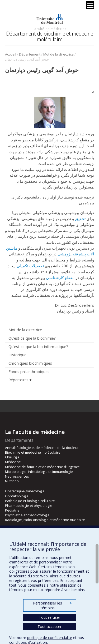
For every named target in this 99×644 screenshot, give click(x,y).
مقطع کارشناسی (60, 278)
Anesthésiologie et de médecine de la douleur (42, 448)
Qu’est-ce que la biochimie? (32, 338)
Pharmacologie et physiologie (29, 506)
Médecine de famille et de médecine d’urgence (42, 467)
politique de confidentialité (50, 638)
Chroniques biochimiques (30, 363)
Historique (17, 355)
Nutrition (12, 481)
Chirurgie (12, 457)
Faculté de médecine (50, 29)
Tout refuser (49, 617)
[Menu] (90, 5)
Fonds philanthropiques (29, 372)
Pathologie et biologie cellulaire (30, 501)
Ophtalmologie (17, 496)
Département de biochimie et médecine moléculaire (50, 36)
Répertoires (18, 380)
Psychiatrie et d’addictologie (27, 515)
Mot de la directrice (58, 54)
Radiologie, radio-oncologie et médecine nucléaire (45, 520)
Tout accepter (49, 626)
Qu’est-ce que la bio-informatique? (38, 347)
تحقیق (80, 219)
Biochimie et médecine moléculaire (33, 452)
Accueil (11, 54)
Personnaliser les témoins (52, 605)
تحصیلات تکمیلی (30, 266)
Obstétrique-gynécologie (25, 491)
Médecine (13, 462)
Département (30, 54)
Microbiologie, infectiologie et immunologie (39, 472)
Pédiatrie (12, 510)
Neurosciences (17, 476)
